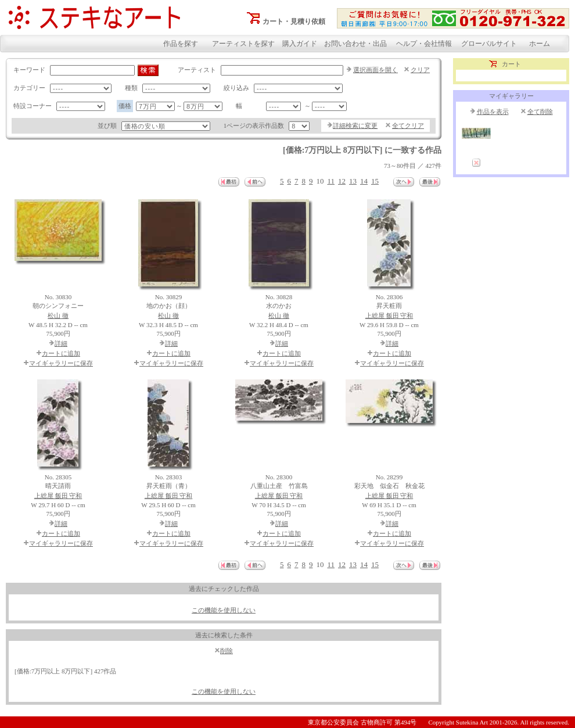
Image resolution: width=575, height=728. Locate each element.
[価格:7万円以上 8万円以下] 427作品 (65, 671)
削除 (227, 651)
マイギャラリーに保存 (61, 363)
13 (353, 181)
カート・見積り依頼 (294, 21)
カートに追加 (61, 353)
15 (375, 181)
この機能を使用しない (224, 610)
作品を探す (181, 44)
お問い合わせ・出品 (355, 44)
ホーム (540, 44)
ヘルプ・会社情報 (424, 44)
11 (331, 181)
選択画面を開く (375, 70)
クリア (420, 70)
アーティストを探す (243, 44)
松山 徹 (58, 315)
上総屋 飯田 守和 (389, 315)
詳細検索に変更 (355, 125)
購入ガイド (300, 44)
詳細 (61, 343)
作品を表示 (493, 112)
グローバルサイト (489, 44)
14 (364, 181)
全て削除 (540, 112)
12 (342, 181)
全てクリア (408, 125)
